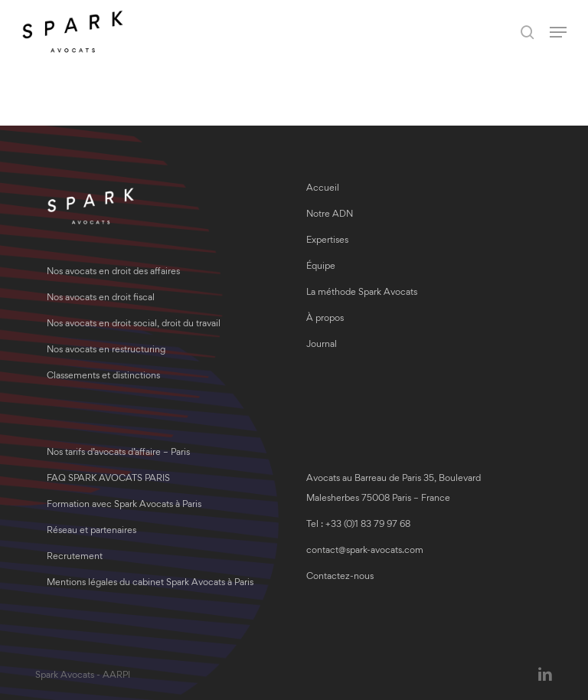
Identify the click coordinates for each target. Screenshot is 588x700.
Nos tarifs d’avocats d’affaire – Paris (118, 453)
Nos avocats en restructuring (106, 350)
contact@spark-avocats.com (365, 551)
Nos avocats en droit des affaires (113, 272)
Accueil (323, 189)
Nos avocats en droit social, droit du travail (134, 324)
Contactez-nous (340, 577)
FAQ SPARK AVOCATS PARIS (108, 479)
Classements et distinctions (103, 376)
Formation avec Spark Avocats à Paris (124, 505)
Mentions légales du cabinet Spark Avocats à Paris (150, 583)
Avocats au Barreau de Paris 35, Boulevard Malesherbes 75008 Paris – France (394, 489)
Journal (322, 345)
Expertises (327, 241)
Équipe (321, 267)
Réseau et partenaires (91, 531)
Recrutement (75, 557)
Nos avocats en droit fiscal (101, 298)
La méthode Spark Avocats (362, 293)
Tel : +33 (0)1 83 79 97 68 (358, 525)
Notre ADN (330, 215)
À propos (325, 319)
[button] (558, 32)
